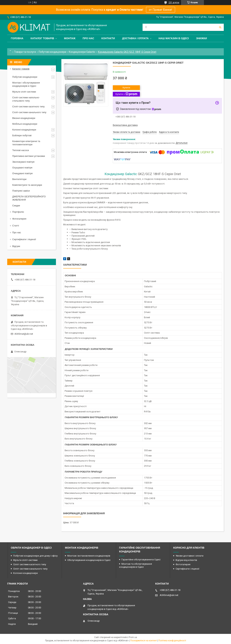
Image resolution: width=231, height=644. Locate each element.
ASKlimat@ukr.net (24, 334)
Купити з (126, 94)
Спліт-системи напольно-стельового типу (26, 99)
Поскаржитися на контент (144, 641)
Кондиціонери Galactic (82, 52)
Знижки (201, 38)
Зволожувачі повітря (23, 162)
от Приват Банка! (161, 10)
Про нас (88, 38)
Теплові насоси (21, 150)
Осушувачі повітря (22, 168)
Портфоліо (18, 212)
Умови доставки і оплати (189, 556)
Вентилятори (19, 179)
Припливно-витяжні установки (29, 156)
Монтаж (70, 38)
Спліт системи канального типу (30, 569)
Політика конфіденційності (172, 641)
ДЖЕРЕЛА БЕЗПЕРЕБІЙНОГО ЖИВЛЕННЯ (29, 198)
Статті (16, 226)
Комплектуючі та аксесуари (27, 185)
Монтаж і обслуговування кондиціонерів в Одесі (26, 84)
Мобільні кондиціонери (25, 124)
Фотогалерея (19, 219)
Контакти (108, 38)
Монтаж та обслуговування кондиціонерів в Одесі (136, 565)
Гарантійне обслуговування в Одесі (141, 560)
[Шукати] (220, 27)
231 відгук (174, 3)
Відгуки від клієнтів (186, 560)
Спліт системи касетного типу (30, 564)
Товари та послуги (25, 52)
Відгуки (16, 246)
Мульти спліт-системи (24, 92)
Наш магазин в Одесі (174, 38)
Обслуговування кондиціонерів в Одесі (89, 560)
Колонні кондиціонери (24, 130)
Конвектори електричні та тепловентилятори (26, 143)
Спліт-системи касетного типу (28, 107)
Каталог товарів (42, 38)
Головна (17, 38)
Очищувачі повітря (22, 173)
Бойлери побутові (22, 135)
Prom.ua (133, 637)
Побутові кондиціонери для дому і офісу (35, 556)
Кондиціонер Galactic (121, 174)
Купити (126, 88)
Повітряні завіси (21, 191)
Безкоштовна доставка (125, 125)
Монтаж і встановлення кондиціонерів (89, 556)
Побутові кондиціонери (52, 52)
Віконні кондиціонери (24, 118)
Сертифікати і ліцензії (24, 239)
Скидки (16, 206)
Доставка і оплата (135, 38)
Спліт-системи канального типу (29, 112)
